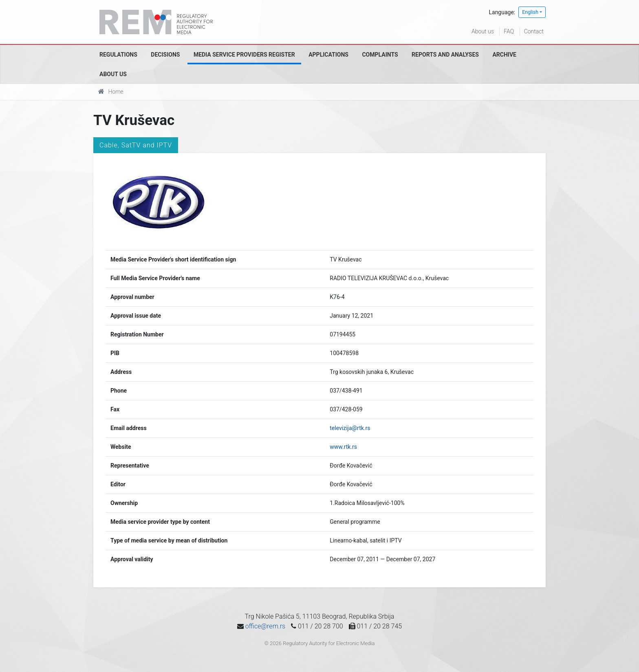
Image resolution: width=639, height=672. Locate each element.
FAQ (509, 31)
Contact (534, 31)
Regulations (118, 55)
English (530, 12)
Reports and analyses (445, 55)
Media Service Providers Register (244, 55)
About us (483, 31)
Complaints (380, 55)
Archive (504, 55)
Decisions (165, 55)
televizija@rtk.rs (350, 428)
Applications (328, 55)
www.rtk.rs (343, 447)
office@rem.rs (265, 626)
